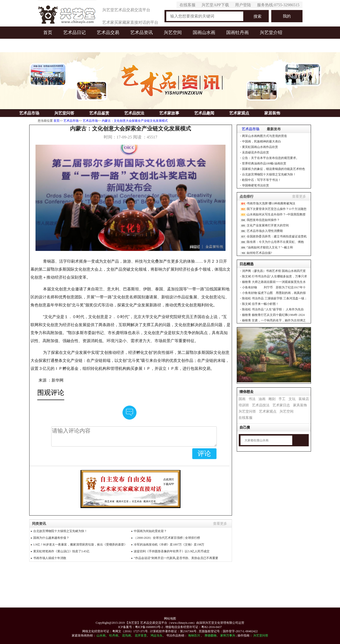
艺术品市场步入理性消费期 (265, 231)
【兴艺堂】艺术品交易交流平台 (146, 623)
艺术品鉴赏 (99, 113)
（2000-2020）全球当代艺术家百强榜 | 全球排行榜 (167, 538)
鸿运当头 (156, 636)
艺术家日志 (281, 405)
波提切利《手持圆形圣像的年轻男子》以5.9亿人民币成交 (172, 551)
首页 (48, 32)
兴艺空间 (173, 32)
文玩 (292, 399)
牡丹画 (114, 636)
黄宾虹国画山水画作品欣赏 (260, 147)
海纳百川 (194, 636)
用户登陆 (243, 5)
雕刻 (272, 399)
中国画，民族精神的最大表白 (261, 141)
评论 (204, 454)
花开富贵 (141, 636)
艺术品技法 (134, 113)
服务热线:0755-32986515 (278, 5)
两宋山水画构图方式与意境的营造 (264, 136)
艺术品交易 (108, 32)
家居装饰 (272, 113)
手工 (282, 399)
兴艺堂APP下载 (215, 5)
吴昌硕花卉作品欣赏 (255, 152)
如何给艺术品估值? (259, 253)
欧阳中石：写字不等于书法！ (261, 180)
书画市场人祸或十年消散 (50, 558)
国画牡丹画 (237, 32)
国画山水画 (204, 32)
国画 (242, 399)
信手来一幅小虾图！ (260, 304)
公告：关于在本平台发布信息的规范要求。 (270, 158)
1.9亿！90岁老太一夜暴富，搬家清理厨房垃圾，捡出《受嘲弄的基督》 (80, 545)
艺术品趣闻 (204, 113)
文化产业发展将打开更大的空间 (268, 225)
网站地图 (170, 619)
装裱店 (304, 399)
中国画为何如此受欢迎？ (150, 531)
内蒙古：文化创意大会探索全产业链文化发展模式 (135, 121)
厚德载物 (210, 636)
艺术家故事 (169, 113)
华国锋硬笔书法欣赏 (255, 185)
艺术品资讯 (141, 32)
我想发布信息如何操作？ (263, 220)
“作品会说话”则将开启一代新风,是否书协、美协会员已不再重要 (176, 558)
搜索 (257, 16)
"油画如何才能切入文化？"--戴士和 (270, 247)
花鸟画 (126, 636)
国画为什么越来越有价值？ (51, 538)
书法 (252, 399)
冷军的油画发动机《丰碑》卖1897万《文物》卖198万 (169, 545)
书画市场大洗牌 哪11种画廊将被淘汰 (271, 203)
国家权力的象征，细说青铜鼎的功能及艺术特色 (273, 169)
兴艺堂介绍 (271, 32)
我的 (287, 16)
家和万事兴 (228, 636)
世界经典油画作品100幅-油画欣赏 (264, 163)
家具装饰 (300, 405)
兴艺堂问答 (64, 113)
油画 (262, 399)
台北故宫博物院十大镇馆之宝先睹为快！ (269, 174)
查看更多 (299, 197)
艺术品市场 (29, 113)
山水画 (101, 636)
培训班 (244, 405)
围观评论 (51, 393)
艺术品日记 (74, 32)
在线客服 (187, 5)
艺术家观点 (239, 113)
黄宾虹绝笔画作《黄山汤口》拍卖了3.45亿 (61, 551)
